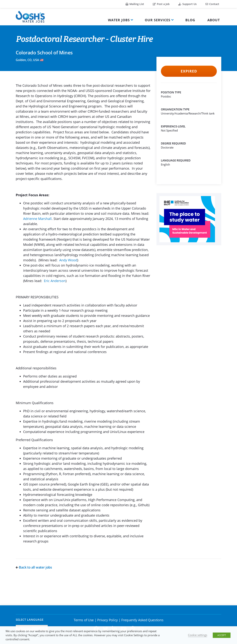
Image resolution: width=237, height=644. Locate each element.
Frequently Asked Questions (142, 620)
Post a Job (161, 4)
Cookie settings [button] (198, 635)
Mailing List (135, 4)
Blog (190, 20)
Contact (212, 4)
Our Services (158, 20)
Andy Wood (68, 260)
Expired (189, 71)
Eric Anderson (55, 281)
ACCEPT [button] (222, 635)
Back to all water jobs (34, 567)
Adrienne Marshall (37, 219)
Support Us (187, 4)
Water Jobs (119, 20)
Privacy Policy (107, 620)
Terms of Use (84, 620)
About (214, 20)
